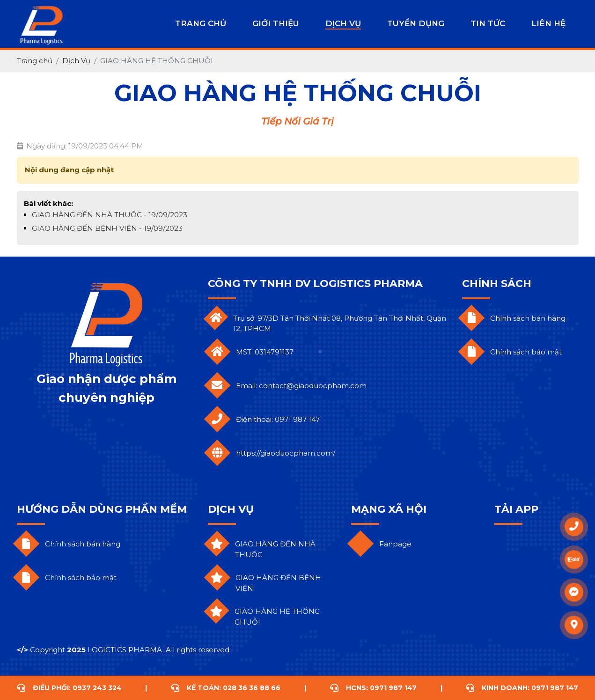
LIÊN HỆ (548, 23)
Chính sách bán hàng (528, 318)
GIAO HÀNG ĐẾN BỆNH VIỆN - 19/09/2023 (107, 228)
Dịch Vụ (343, 23)
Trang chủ (201, 23)
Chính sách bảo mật (526, 352)
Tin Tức (488, 23)
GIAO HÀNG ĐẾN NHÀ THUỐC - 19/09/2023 (110, 215)
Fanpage (395, 544)
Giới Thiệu (276, 23)
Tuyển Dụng (416, 23)
